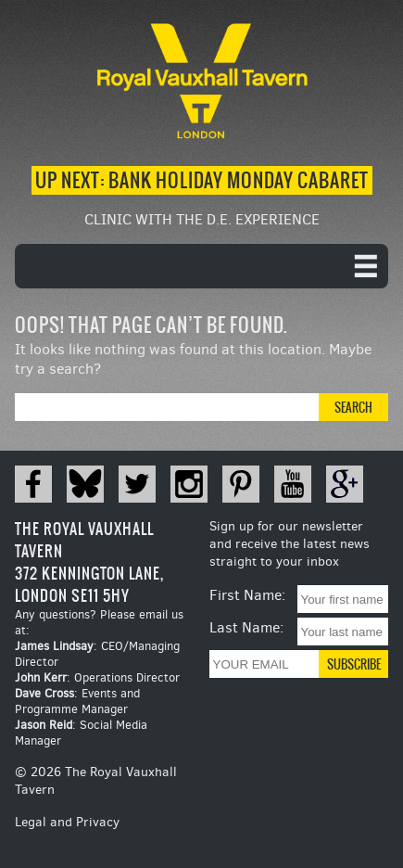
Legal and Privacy (67, 822)
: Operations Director (97, 677)
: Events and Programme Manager (77, 701)
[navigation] (201, 266)
